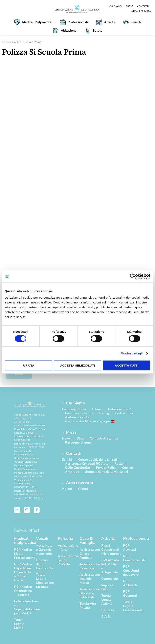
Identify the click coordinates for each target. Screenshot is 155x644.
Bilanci (97, 409)
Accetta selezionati (77, 365)
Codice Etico (124, 413)
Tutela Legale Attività (107, 600)
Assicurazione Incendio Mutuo (88, 579)
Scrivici (67, 460)
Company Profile (74, 409)
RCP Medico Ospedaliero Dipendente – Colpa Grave (23, 572)
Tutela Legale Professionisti (132, 606)
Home (6, 42)
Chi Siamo (116, 6)
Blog (80, 438)
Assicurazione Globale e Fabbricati (88, 593)
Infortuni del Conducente (45, 564)
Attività (106, 22)
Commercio (110, 579)
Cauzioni (108, 610)
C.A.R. (106, 617)
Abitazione (65, 31)
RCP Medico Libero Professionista (23, 554)
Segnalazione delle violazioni (107, 472)
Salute (93, 31)
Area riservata (141, 11)
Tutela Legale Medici (19, 624)
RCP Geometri (130, 594)
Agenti (67, 489)
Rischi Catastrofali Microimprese (110, 550)
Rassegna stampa (78, 442)
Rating (104, 413)
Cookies (128, 468)
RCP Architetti (130, 583)
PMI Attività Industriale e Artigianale (110, 566)
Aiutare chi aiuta (77, 417)
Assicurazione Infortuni (67, 548)
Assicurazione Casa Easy (88, 566)
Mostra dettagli (132, 353)
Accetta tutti (127, 365)
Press (130, 6)
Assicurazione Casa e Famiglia (88, 554)
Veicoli (132, 22)
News (66, 438)
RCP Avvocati (129, 548)
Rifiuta (28, 365)
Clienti (83, 489)
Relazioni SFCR (119, 409)
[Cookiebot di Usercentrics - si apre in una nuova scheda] (133, 276)
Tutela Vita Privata (88, 606)
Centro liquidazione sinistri (98, 460)
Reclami (120, 464)
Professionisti (74, 22)
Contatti (143, 6)
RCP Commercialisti (132, 558)
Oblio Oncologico (77, 468)
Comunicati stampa (79, 413)
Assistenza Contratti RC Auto (87, 464)
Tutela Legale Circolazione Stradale (45, 581)
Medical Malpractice (33, 22)
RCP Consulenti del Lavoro (131, 571)
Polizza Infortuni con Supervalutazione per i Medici (23, 607)
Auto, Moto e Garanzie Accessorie (44, 550)
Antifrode (72, 472)
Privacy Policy (106, 468)
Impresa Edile (107, 587)
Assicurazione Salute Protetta (67, 560)
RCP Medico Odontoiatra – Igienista (23, 591)
